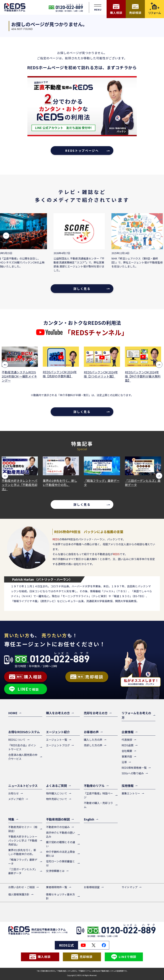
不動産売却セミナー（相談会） (23, 829)
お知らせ (14, 793)
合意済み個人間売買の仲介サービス (23, 757)
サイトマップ (130, 887)
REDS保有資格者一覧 (134, 768)
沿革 (124, 762)
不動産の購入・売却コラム (98, 805)
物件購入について (57, 793)
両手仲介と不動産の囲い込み (61, 834)
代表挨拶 (127, 740)
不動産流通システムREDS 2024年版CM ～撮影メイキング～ (20, 376)
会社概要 (127, 751)
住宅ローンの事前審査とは (60, 863)
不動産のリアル (94, 786)
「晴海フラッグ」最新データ (102, 483)
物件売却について (57, 799)
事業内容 (127, 756)
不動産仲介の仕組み (58, 827)
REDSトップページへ (82, 150)
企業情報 (128, 732)
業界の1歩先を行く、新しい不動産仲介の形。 (61, 483)
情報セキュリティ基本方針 (60, 896)
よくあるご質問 (56, 786)
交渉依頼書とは (55, 871)
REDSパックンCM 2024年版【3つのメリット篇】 (102, 374)
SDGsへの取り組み (133, 773)
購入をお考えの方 (58, 713)
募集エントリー (131, 793)
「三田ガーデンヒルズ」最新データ (144, 483)
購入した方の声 (93, 740)
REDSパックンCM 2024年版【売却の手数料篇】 (61, 374)
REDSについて (17, 740)
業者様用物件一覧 (57, 887)
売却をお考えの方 (96, 713)
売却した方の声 (93, 745)
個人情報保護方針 (19, 894)
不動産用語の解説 (58, 819)
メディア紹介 (16, 799)
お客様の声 (91, 732)
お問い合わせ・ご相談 (21, 887)
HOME (13, 713)
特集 (11, 819)
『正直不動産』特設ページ (98, 795)
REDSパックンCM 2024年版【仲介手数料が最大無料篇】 (144, 376)
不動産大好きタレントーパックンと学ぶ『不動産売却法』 (20, 485)
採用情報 (128, 786)
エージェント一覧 (57, 740)
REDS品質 (128, 745)
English (89, 819)
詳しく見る (82, 289)
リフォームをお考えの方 (136, 715)
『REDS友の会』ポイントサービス (22, 747)
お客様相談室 (92, 887)
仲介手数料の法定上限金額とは (61, 854)
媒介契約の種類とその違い (61, 844)
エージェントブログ (58, 745)
